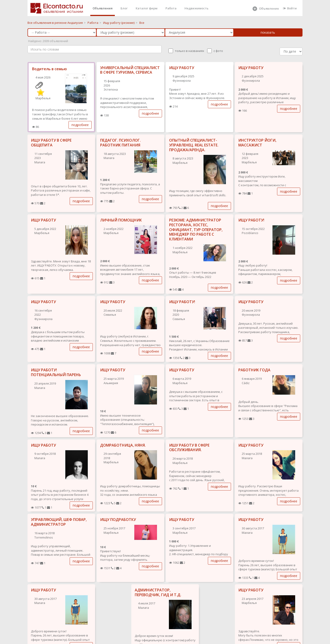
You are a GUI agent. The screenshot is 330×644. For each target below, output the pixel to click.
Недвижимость (197, 8)
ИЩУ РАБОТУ (182, 68)
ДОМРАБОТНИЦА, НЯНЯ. (123, 445)
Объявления (103, 8)
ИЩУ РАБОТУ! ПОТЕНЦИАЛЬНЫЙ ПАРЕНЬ (56, 372)
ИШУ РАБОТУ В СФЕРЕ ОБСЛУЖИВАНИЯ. (189, 448)
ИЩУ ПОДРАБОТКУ (118, 520)
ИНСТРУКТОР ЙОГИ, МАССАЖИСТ (257, 143)
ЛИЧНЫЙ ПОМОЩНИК (121, 220)
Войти (290, 8)
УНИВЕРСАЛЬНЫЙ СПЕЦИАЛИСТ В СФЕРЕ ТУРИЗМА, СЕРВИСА (130, 70)
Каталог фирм (147, 8)
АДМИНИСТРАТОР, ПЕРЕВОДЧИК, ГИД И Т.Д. (158, 592)
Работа (171, 8)
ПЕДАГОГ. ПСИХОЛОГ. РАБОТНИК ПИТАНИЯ (120, 143)
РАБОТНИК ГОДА (254, 370)
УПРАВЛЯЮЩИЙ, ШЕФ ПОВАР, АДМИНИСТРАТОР (59, 522)
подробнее (80, 125)
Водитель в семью (49, 69)
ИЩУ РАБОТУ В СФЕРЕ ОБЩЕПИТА (51, 143)
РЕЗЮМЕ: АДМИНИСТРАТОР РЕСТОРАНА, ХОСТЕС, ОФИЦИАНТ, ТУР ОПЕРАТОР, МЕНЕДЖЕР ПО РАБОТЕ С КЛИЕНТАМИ (196, 230)
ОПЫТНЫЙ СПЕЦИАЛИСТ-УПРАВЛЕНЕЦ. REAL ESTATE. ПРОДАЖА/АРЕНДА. (194, 145)
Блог (124, 8)
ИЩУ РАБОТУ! (251, 220)
